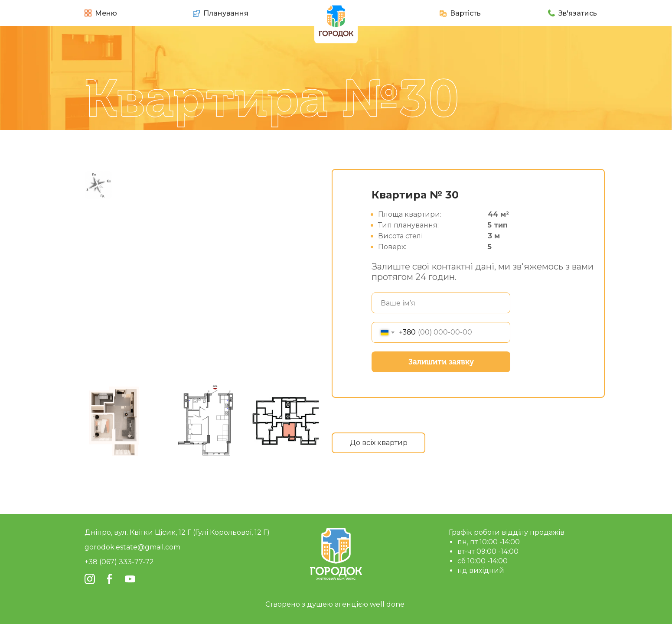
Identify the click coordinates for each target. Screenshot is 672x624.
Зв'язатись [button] (578, 13)
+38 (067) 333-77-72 (119, 562)
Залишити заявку (441, 362)
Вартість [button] (465, 13)
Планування (226, 13)
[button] (443, 13)
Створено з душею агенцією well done (335, 604)
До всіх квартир (379, 443)
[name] (441, 303)
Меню (106, 13)
